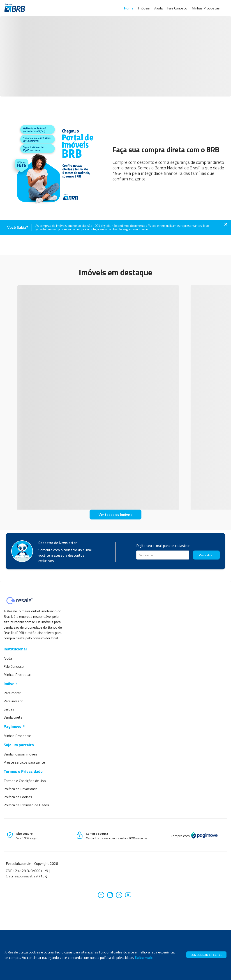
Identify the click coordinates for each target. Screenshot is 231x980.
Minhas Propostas (206, 8)
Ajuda (158, 8)
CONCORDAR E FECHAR (206, 955)
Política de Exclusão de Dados (26, 805)
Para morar (12, 693)
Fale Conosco (177, 8)
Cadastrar (207, 555)
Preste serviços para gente (24, 762)
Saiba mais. (144, 958)
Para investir (13, 701)
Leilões (9, 709)
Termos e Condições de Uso (25, 781)
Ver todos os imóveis (115, 515)
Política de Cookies (18, 797)
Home (129, 8)
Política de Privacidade (21, 789)
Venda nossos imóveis (21, 754)
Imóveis (144, 8)
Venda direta (13, 717)
